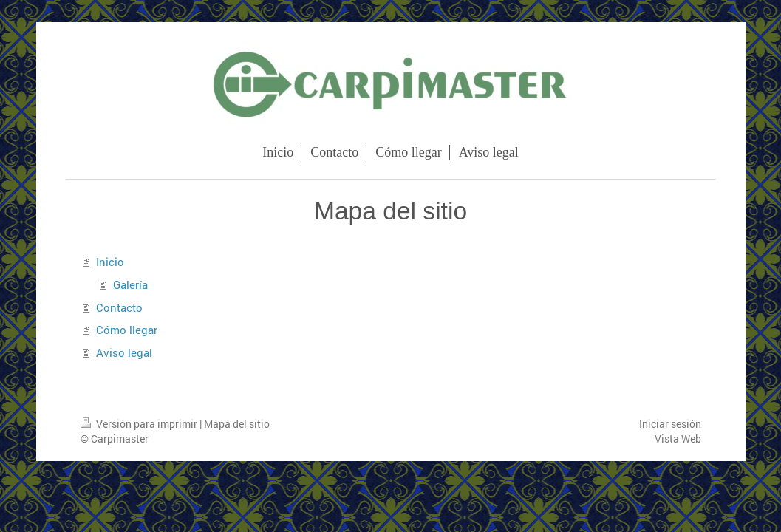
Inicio (110, 262)
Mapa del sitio (237, 424)
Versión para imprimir (140, 424)
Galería (130, 284)
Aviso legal (124, 352)
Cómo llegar (127, 330)
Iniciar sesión (670, 424)
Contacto (119, 307)
